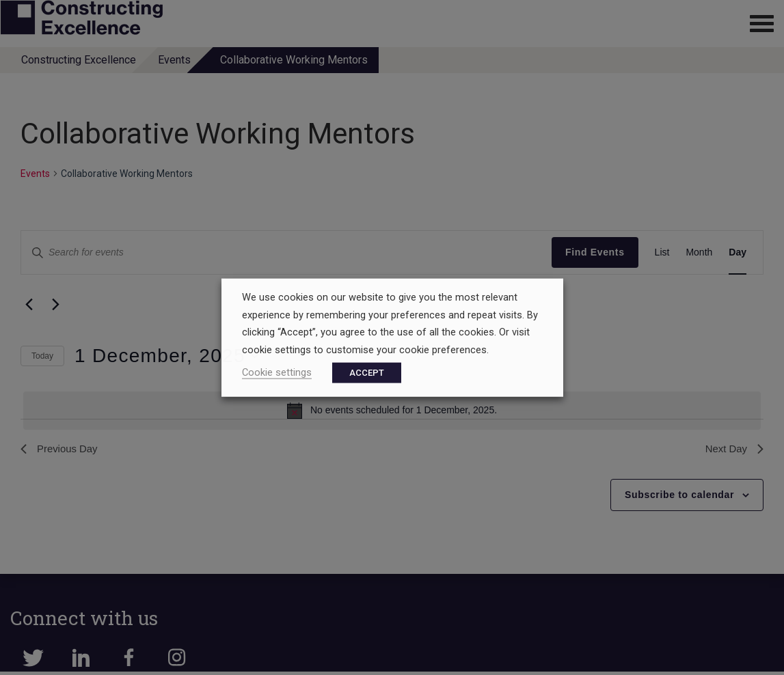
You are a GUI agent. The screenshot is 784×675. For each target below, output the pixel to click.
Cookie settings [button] (277, 372)
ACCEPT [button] (367, 372)
